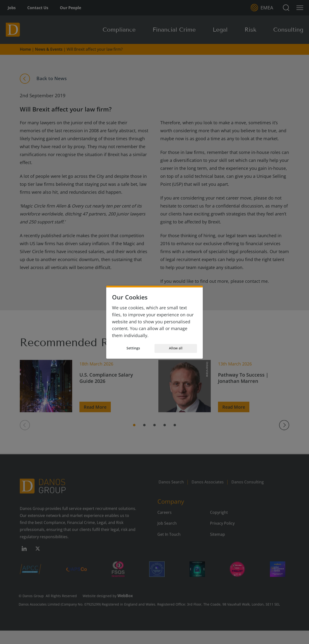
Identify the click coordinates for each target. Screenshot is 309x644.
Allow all (176, 348)
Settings (133, 348)
